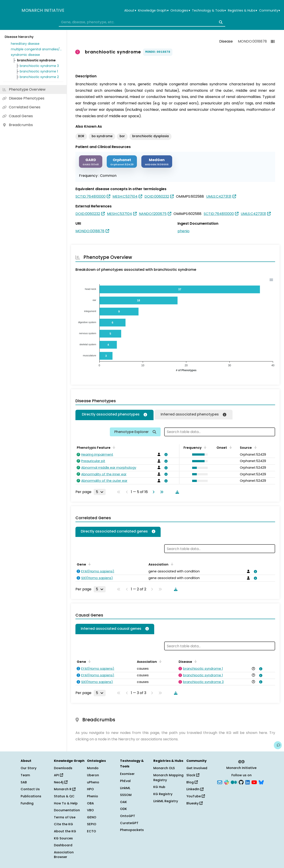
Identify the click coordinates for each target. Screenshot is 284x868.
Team (25, 775)
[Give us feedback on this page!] (278, 745)
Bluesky (194, 803)
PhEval (125, 781)
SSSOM (126, 795)
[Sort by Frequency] (204, 447)
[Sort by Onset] (230, 447)
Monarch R (65, 789)
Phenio (93, 796)
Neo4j (61, 782)
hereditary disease (25, 44)
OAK (123, 802)
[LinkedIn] (248, 782)
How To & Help (66, 803)
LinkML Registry (166, 801)
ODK (123, 809)
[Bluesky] (261, 782)
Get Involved (197, 768)
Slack (193, 775)
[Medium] (234, 782)
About (130, 11)
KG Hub (159, 787)
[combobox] (142, 22)
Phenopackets (132, 830)
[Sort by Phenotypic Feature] (113, 447)
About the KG (65, 831)
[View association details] (165, 454)
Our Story (29, 768)
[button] (199, 454)
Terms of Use (65, 817)
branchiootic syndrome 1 (39, 71)
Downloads (63, 768)
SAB (24, 782)
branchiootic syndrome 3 (39, 66)
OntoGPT (128, 816)
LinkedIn (195, 789)
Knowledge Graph (153, 11)
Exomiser (127, 774)
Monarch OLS (164, 768)
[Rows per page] (100, 492)
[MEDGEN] (157, 162)
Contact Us (30, 789)
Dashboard (63, 845)
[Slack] (227, 782)
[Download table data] (176, 492)
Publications (31, 796)
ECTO (92, 831)
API (58, 775)
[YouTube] (254, 782)
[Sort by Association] (171, 564)
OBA (90, 803)
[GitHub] (241, 782)
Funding (27, 803)
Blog (192, 782)
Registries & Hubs (243, 11)
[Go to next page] (153, 492)
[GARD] (91, 162)
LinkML (125, 788)
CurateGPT (129, 823)
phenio (183, 231)
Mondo (93, 768)
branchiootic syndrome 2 (39, 77)
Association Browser (64, 855)
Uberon (93, 775)
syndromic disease (25, 55)
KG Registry (163, 794)
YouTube (196, 796)
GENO (92, 817)
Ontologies (180, 11)
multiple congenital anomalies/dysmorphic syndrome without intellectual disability (36, 49)
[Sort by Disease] (195, 661)
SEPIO (92, 824)
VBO (90, 810)
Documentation (67, 810)
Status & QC (64, 796)
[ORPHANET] (122, 162)
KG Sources (63, 838)
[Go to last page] (161, 492)
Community (270, 11)
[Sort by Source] (254, 447)
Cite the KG (63, 824)
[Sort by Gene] (89, 564)
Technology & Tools (209, 11)
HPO (90, 789)
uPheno (93, 782)
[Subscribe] (220, 782)
